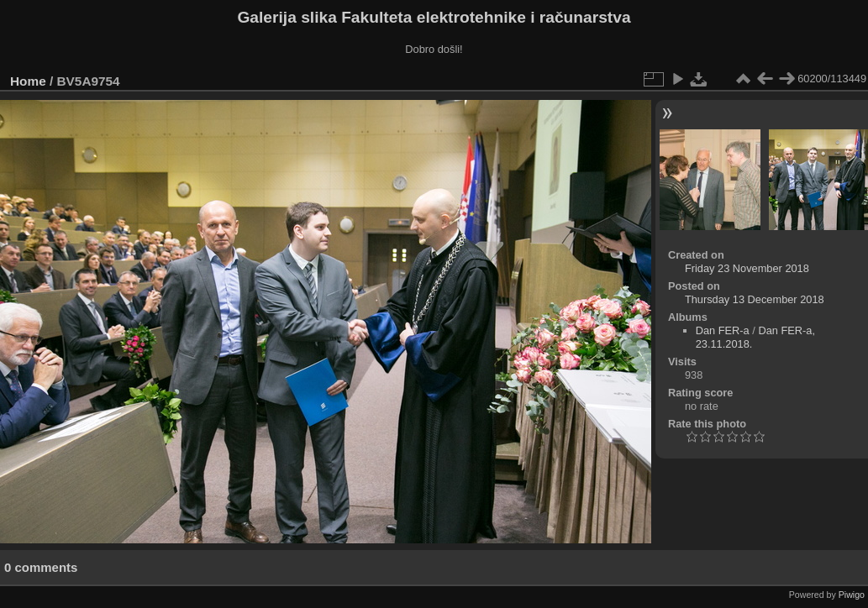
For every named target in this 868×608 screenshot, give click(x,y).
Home (28, 81)
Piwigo (852, 595)
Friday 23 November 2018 (747, 268)
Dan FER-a (723, 330)
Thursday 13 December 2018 (755, 299)
